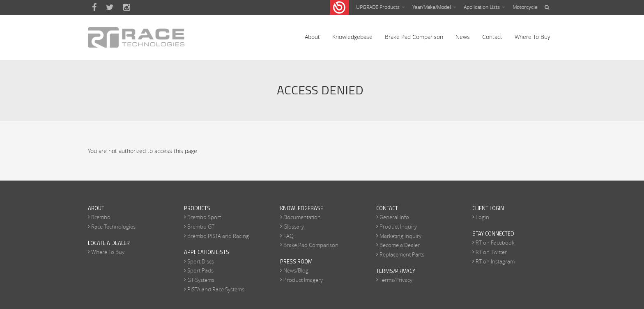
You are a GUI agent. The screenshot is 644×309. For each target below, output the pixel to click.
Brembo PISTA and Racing (218, 236)
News (463, 37)
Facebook (94, 7)
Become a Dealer (400, 245)
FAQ (289, 236)
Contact (492, 37)
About (312, 37)
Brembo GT (201, 227)
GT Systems (201, 280)
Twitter (110, 7)
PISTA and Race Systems (216, 289)
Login (482, 217)
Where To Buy (532, 37)
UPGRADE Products (381, 7)
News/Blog (296, 270)
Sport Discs (201, 261)
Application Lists (484, 7)
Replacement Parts (402, 254)
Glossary (294, 227)
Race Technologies (113, 227)
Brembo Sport (204, 217)
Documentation (302, 217)
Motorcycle (525, 7)
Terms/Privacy (396, 280)
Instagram (127, 7)
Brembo (101, 217)
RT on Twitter (491, 252)
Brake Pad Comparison (414, 37)
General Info (394, 217)
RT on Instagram (495, 261)
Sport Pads (200, 270)
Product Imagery (303, 280)
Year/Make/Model (434, 7)
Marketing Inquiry (400, 236)
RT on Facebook (495, 243)
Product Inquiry (398, 227)
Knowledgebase (352, 37)
